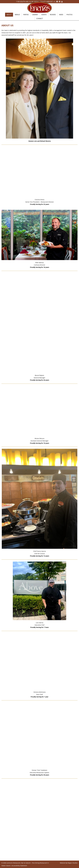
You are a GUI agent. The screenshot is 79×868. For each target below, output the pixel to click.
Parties (26, 15)
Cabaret (35, 15)
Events (44, 15)
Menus (17, 15)
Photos (69, 15)
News (61, 15)
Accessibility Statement (19, 866)
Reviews (53, 15)
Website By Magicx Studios (69, 863)
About (9, 15)
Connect (40, 18)
